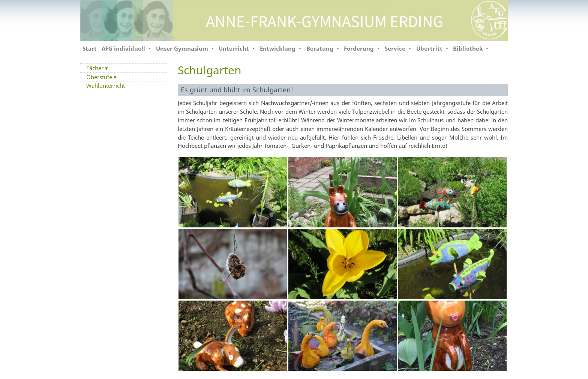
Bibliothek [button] (469, 48)
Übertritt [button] (430, 48)
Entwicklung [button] (278, 48)
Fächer (96, 68)
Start (90, 48)
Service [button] (396, 48)
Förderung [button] (360, 48)
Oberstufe (100, 77)
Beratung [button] (321, 48)
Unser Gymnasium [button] (183, 48)
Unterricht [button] (235, 48)
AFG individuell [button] (124, 48)
